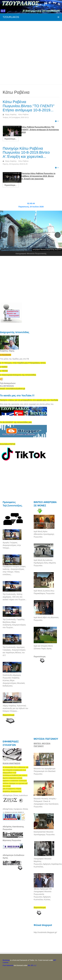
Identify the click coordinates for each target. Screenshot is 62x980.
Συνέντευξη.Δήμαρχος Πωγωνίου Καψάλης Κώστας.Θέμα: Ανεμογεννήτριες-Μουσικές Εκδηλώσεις (14, 680)
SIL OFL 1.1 (32, 965)
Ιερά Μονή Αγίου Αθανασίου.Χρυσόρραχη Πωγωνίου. (44, 534)
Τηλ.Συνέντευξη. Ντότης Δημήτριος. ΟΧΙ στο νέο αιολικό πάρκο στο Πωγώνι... (15, 597)
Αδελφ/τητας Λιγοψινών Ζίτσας (15, 809)
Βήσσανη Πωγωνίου (12, 840)
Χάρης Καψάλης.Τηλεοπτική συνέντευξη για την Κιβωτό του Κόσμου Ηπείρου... (15, 708)
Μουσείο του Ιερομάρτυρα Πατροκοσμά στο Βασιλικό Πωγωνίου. (45, 771)
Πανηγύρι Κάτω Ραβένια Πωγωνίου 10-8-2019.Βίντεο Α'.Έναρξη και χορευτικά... (26, 153)
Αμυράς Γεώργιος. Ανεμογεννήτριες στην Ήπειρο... (12, 545)
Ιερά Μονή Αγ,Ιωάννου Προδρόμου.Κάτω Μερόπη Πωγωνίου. (45, 563)
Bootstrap (6, 960)
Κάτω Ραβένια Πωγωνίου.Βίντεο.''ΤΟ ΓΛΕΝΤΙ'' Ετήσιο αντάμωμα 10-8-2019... (29, 106)
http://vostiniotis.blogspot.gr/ (45, 932)
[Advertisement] (31, 52)
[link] (23, 363)
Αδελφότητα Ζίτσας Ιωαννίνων (15, 795)
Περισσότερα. (40, 657)
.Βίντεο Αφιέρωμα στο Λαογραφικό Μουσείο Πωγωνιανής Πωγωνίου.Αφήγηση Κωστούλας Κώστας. (43, 894)
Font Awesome (8, 965)
